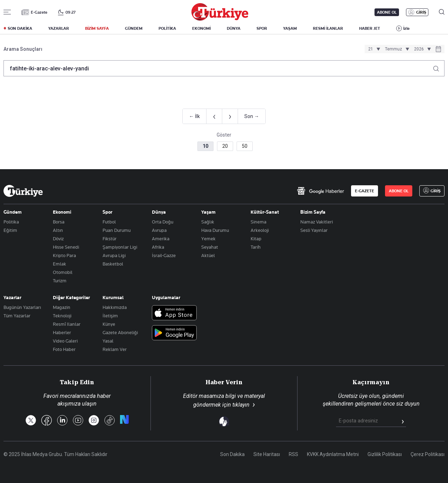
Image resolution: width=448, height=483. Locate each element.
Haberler (62, 332)
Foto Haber (64, 349)
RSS (293, 454)
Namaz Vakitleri (317, 222)
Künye (109, 324)
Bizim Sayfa (313, 212)
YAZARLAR (59, 28)
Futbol (109, 222)
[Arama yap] (439, 67)
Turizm (60, 281)
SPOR (262, 28)
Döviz (58, 239)
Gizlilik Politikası (385, 454)
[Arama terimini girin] (220, 68)
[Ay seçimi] (396, 49)
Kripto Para (64, 255)
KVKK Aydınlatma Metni (333, 454)
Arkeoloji (260, 230)
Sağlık (208, 222)
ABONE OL (387, 12)
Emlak (59, 264)
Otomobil (63, 272)
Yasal (108, 341)
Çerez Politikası (428, 454)
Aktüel (208, 255)
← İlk (194, 116)
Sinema (258, 222)
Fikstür (110, 239)
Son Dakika (232, 454)
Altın (58, 230)
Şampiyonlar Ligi (120, 247)
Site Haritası (267, 454)
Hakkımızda (115, 307)
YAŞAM (290, 28)
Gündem (13, 212)
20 (225, 146)
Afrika (158, 247)
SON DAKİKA (20, 28)
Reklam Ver (115, 349)
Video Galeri (65, 341)
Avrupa (159, 230)
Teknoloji (62, 316)
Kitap (256, 239)
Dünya (159, 212)
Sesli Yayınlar (314, 230)
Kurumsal (113, 297)
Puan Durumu (117, 230)
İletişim (110, 316)
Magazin (62, 307)
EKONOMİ (201, 28)
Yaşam (208, 212)
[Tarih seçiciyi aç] (438, 50)
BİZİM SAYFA (97, 28)
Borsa (59, 222)
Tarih (256, 247)
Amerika (161, 239)
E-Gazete (39, 12)
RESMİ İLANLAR (328, 28)
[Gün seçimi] (373, 49)
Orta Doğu (163, 222)
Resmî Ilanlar (67, 324)
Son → (252, 116)
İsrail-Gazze (164, 255)
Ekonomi (62, 212)
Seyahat (210, 247)
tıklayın (241, 405)
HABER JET (370, 28)
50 (245, 146)
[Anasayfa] (23, 191)
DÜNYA (234, 28)
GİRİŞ (421, 12)
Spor (107, 212)
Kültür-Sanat (265, 212)
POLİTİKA (167, 28)
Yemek (208, 239)
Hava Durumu (215, 230)
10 (205, 146)
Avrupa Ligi (114, 255)
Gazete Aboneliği (120, 332)
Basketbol (113, 264)
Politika (11, 222)
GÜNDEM (134, 28)
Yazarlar (12, 297)
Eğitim (10, 230)
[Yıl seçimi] (421, 49)
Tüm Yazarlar (17, 316)
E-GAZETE (365, 191)
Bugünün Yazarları (22, 307)
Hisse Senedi (66, 247)
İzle (406, 28)
